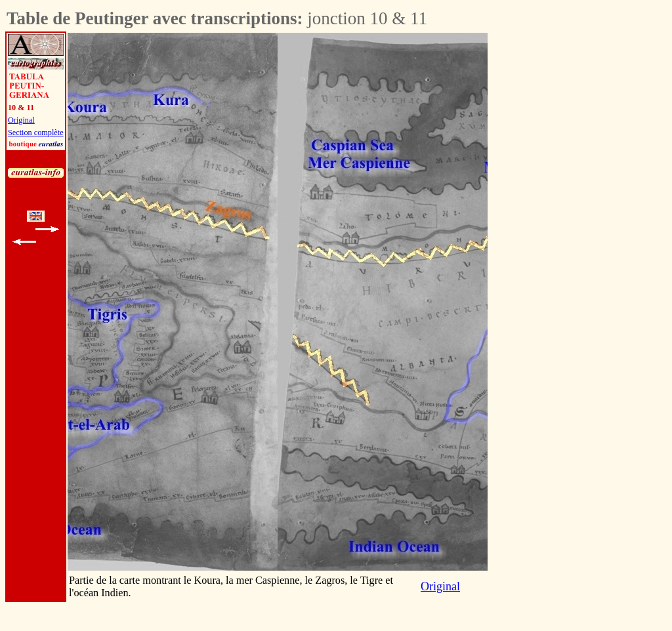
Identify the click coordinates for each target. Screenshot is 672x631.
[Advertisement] (560, 230)
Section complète (36, 132)
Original (21, 120)
